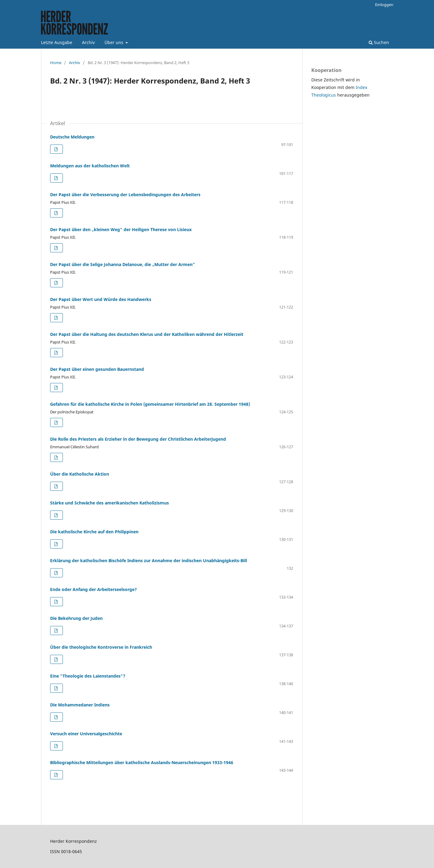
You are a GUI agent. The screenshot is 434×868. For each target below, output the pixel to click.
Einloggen (384, 5)
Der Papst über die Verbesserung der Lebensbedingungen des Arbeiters (125, 195)
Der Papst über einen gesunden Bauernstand (97, 369)
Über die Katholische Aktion (80, 474)
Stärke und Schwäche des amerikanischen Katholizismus (109, 503)
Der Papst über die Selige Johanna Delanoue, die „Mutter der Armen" (123, 264)
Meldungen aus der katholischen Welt (90, 166)
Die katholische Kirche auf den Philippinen (94, 532)
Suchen (379, 42)
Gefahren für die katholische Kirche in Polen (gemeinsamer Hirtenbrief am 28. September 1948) (150, 404)
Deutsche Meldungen (72, 137)
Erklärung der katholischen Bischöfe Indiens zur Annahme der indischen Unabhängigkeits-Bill (149, 560)
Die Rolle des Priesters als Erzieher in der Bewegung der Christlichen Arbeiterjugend (138, 439)
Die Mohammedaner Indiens (80, 705)
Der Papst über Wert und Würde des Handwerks (101, 299)
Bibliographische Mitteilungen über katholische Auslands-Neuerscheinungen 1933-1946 (142, 762)
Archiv (88, 42)
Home (56, 63)
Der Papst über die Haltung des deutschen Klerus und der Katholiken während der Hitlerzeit (147, 334)
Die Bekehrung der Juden (76, 618)
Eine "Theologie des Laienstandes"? (88, 676)
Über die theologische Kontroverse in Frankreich (101, 647)
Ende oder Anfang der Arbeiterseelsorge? (94, 589)
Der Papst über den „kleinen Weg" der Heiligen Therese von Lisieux (121, 229)
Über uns (114, 42)
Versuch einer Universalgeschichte (86, 734)
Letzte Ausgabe (57, 42)
